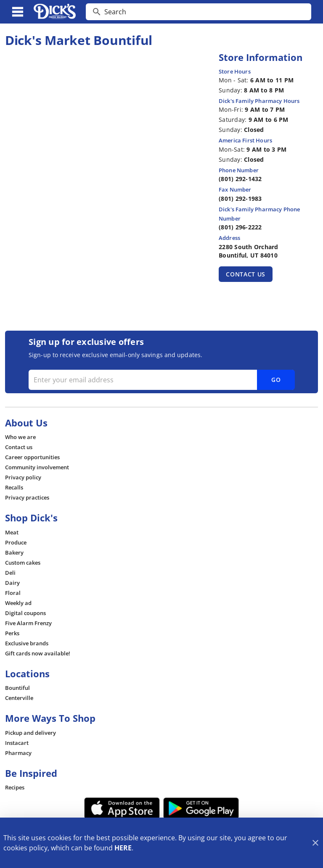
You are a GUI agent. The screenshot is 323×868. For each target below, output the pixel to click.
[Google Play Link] (201, 808)
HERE (123, 848)
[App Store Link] (122, 808)
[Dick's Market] (55, 12)
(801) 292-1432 (240, 179)
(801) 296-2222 (240, 227)
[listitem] (20, 437)
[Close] (315, 843)
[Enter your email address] (161, 380)
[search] (204, 12)
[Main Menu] (18, 12)
